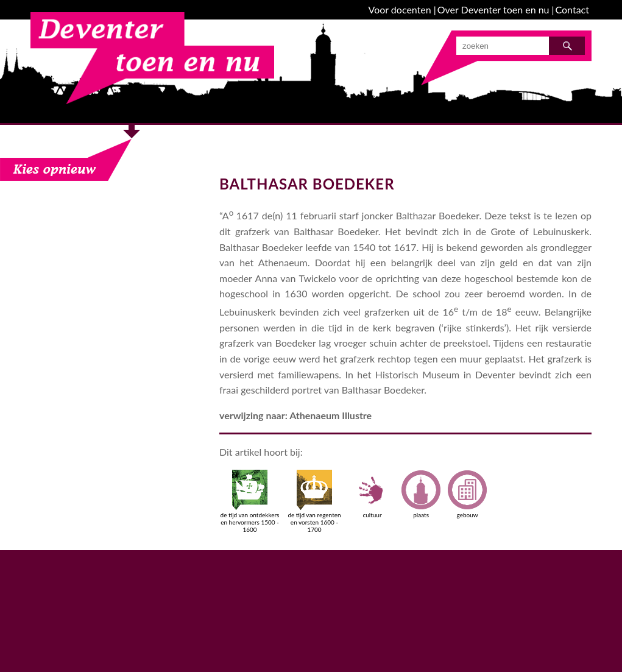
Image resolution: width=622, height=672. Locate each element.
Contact (572, 9)
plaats (421, 494)
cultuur (372, 494)
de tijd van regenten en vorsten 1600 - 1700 (314, 501)
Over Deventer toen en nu (493, 9)
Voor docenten (400, 9)
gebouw (467, 494)
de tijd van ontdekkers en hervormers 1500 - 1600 (250, 501)
